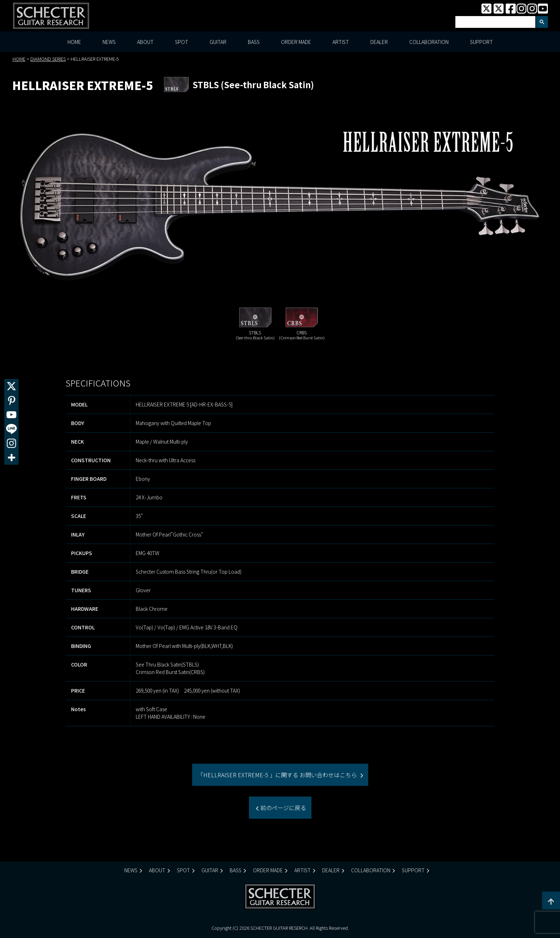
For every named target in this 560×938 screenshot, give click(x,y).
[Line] (11, 429)
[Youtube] (11, 415)
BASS (254, 42)
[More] (11, 458)
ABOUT (145, 42)
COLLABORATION (429, 42)
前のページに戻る (282, 808)
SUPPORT (481, 42)
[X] (11, 386)
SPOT (182, 42)
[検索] (495, 22)
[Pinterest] (11, 400)
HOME (74, 42)
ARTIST (341, 42)
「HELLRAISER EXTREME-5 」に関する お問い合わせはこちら (278, 775)
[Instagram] (11, 443)
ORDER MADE (296, 42)
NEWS (109, 42)
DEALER (379, 42)
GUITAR (218, 42)
